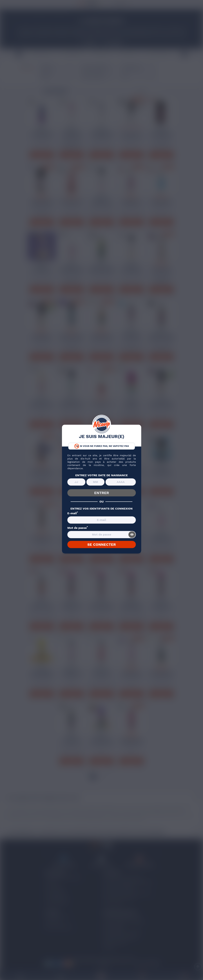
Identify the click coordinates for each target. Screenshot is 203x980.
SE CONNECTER (102, 544)
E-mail (73, 513)
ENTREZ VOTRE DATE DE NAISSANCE (101, 475)
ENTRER (102, 493)
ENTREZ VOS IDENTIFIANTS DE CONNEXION (101, 509)
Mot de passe (78, 528)
